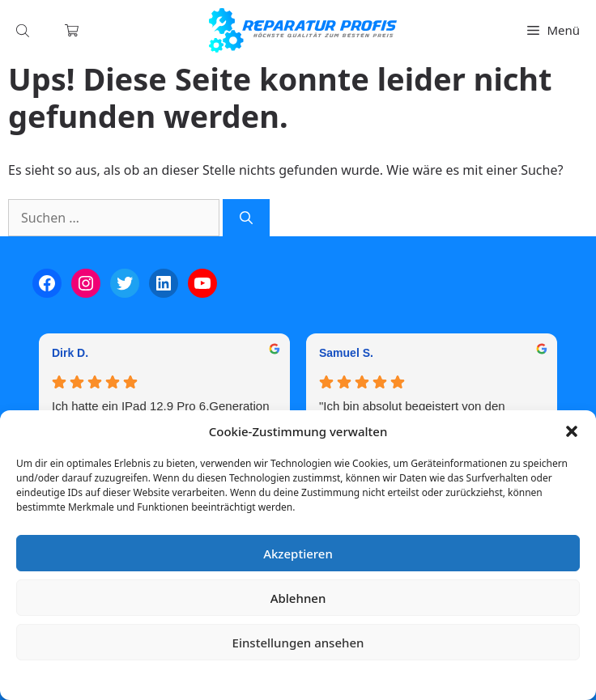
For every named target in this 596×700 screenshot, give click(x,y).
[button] (572, 431)
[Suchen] (246, 218)
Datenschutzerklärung (310, 679)
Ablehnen (298, 598)
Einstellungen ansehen (298, 643)
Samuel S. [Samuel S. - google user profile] (346, 353)
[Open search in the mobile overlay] (24, 30)
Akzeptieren (298, 554)
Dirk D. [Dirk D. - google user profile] (70, 353)
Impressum (394, 679)
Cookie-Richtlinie (213, 679)
